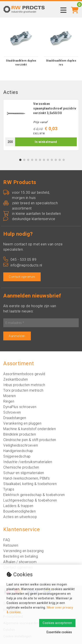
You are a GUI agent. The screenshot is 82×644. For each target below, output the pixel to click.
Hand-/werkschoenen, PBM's (27, 478)
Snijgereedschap (17, 456)
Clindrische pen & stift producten (30, 440)
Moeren (10, 396)
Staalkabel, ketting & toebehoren (30, 484)
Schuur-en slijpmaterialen (24, 473)
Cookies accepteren (57, 623)
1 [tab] (20, 160)
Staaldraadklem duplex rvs (61, 63)
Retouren (11, 545)
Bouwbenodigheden (19, 511)
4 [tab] (32, 160)
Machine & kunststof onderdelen (30, 429)
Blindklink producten (20, 434)
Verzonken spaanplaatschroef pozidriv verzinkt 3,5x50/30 (55, 108)
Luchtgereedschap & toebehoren (30, 500)
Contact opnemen (22, 277)
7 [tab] (44, 160)
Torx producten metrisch (23, 390)
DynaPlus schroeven (20, 407)
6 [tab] (40, 160)
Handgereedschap (18, 451)
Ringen (9, 401)
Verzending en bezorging (24, 551)
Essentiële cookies (59, 632)
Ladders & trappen (18, 506)
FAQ (7, 540)
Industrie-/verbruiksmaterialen (28, 462)
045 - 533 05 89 (20, 260)
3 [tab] (28, 160)
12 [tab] (64, 160)
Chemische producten (21, 467)
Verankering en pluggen (22, 423)
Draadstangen (15, 418)
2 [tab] (24, 160)
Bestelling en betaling (21, 556)
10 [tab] (56, 160)
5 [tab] (36, 160)
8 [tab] (48, 160)
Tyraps (9, 489)
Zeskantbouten (16, 379)
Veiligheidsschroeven (21, 445)
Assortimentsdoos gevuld (24, 374)
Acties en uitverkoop (20, 517)
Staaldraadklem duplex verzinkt (21, 63)
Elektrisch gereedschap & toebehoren (34, 495)
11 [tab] (60, 160)
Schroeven (12, 412)
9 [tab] (52, 160)
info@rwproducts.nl (23, 265)
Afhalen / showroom (20, 562)
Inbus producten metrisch (24, 385)
